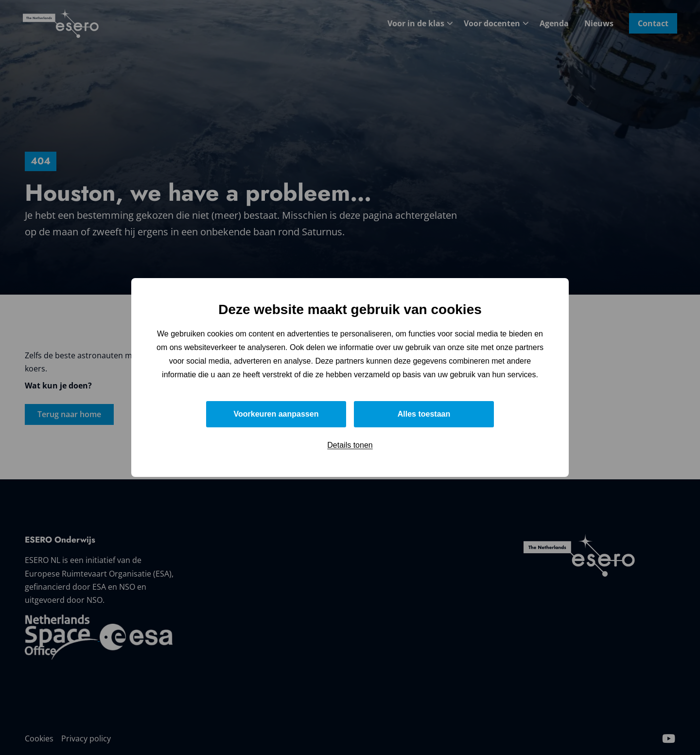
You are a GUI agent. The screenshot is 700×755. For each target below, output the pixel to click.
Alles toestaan (424, 414)
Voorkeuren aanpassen (276, 414)
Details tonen (350, 445)
